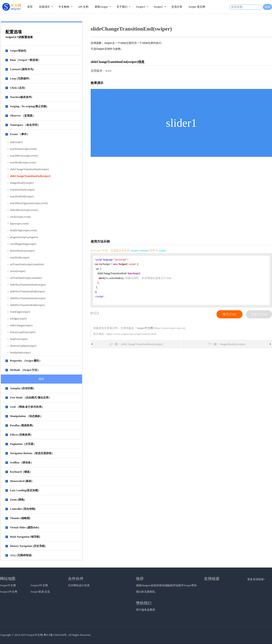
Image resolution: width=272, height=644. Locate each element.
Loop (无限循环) (20, 79)
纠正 (95, 313)
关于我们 (122, 7)
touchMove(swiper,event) (24, 156)
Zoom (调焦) (17, 500)
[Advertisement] (160, 198)
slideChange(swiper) (21, 325)
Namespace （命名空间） (25, 125)
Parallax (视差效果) (22, 425)
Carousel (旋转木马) (22, 69)
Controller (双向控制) (23, 509)
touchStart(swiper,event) (23, 149)
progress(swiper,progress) (24, 237)
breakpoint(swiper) (20, 353)
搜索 (267, 7)
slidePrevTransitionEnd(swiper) (27, 305)
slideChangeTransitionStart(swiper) (29, 169)
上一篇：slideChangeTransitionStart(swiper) (136, 344)
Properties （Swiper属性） (26, 361)
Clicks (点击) (18, 88)
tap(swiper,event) (19, 224)
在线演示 (44, 7)
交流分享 (177, 7)
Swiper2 (158, 7)
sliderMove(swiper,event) (24, 210)
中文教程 (64, 7)
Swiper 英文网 (197, 7)
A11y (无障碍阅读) (21, 555)
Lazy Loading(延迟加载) (24, 490)
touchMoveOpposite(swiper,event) (29, 203)
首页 (30, 7)
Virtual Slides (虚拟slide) (24, 527)
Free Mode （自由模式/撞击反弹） (31, 398)
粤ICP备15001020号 (55, 635)
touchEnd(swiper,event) (23, 162)
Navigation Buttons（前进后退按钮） (32, 453)
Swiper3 (141, 7)
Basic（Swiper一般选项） (25, 60)
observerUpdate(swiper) (23, 346)
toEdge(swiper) (18, 319)
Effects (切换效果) (21, 435)
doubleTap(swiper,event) (23, 230)
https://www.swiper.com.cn (169, 328)
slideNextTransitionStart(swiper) (28, 285)
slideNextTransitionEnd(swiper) (27, 291)
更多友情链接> (256, 579)
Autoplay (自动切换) (22, 388)
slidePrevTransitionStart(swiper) (28, 298)
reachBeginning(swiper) (23, 244)
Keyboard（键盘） (21, 472)
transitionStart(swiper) (22, 190)
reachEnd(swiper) (20, 258)
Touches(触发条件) (21, 97)
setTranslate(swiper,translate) (26, 278)
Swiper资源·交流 (40, 592)
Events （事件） (20, 134)
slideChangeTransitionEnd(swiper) (30, 176)
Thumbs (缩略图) (20, 518)
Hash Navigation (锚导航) (25, 537)
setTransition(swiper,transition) (27, 264)
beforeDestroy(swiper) (22, 251)
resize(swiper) (18, 271)
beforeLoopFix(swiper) (23, 332)
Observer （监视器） (23, 116)
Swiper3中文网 (39, 585)
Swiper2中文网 (9, 592)
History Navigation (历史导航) (28, 546)
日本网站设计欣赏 (79, 585)
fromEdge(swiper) (20, 312)
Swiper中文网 (8, 585)
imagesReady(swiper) (22, 183)
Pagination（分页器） (23, 444)
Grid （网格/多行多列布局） (27, 407)
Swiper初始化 (18, 51)
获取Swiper (101, 7)
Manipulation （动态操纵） (26, 416)
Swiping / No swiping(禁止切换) (29, 106)
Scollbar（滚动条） (22, 463)
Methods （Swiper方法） (25, 370)
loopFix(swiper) (19, 339)
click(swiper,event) (20, 217)
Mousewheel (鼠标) (21, 481)
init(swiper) (16, 142)
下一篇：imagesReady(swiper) (227, 344)
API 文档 (83, 7)
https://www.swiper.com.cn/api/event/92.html (132, 334)
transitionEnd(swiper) (22, 196)
